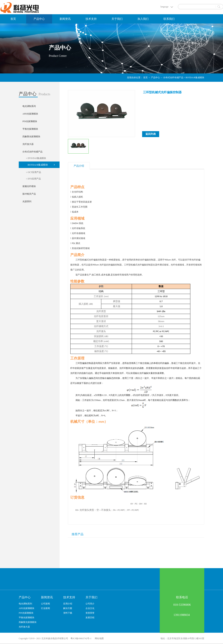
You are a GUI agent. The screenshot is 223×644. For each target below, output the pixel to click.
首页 (13, 19)
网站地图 (99, 638)
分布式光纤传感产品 (173, 78)
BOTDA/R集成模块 (195, 78)
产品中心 (155, 78)
